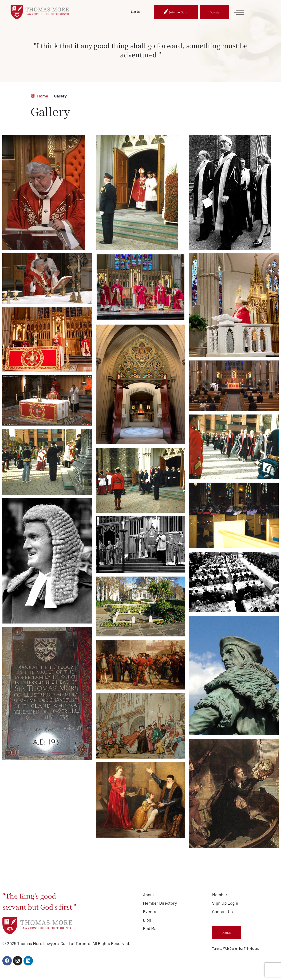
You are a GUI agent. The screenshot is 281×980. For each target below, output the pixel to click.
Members (221, 895)
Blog (147, 920)
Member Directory (160, 903)
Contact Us (222, 911)
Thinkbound (252, 949)
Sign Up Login (225, 903)
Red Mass (152, 928)
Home (39, 96)
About (149, 895)
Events (150, 911)
